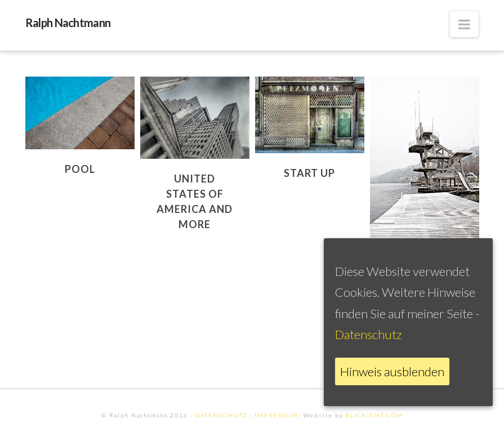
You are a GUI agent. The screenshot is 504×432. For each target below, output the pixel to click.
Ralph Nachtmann (68, 23)
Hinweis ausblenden (392, 371)
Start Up (309, 173)
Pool (80, 169)
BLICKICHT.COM (374, 415)
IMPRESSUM (276, 415)
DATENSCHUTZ (221, 415)
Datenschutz (369, 334)
